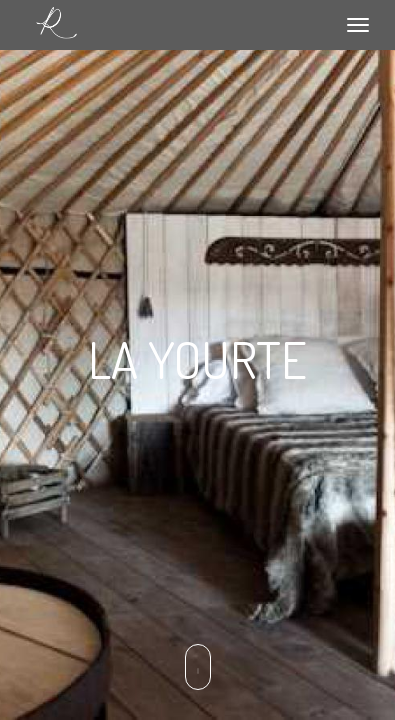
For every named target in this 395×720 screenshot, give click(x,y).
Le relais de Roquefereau (56, 24)
